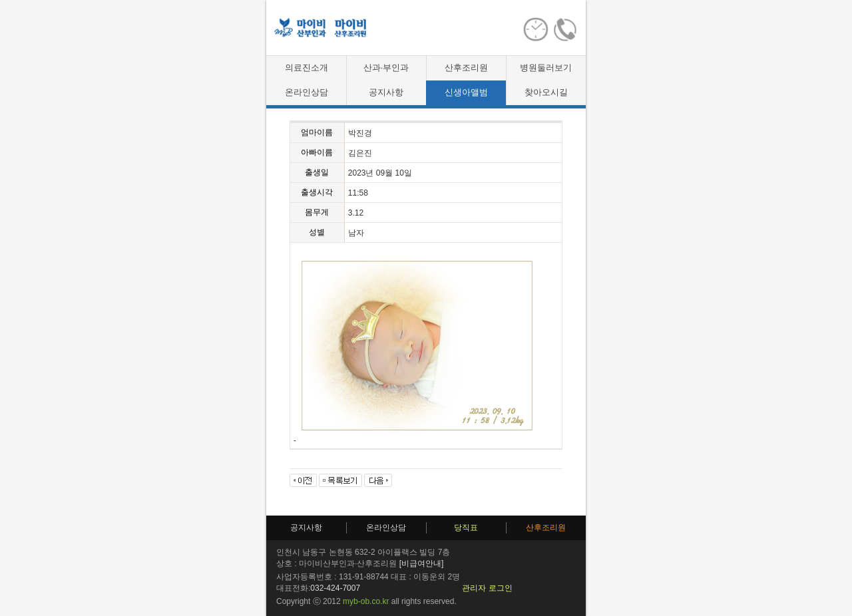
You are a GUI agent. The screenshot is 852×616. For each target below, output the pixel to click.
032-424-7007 (335, 588)
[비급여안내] (422, 563)
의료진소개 (307, 68)
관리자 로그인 (487, 588)
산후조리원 (466, 68)
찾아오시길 (546, 92)
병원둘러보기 (546, 68)
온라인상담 (307, 92)
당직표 (466, 528)
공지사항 (386, 92)
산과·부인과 (386, 68)
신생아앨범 (466, 92)
